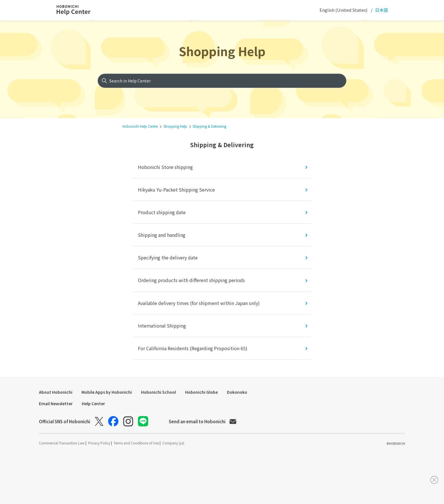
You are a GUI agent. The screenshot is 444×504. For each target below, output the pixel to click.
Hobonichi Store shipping (165, 167)
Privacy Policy (100, 443)
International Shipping (162, 326)
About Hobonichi (56, 392)
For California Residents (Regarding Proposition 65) (193, 348)
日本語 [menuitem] (381, 10)
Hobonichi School (158, 392)
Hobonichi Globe (201, 392)
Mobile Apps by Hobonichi (107, 392)
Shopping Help (222, 51)
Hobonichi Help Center (140, 126)
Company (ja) (173, 443)
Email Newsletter (56, 403)
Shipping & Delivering (209, 126)
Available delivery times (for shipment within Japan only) (199, 303)
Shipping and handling (162, 235)
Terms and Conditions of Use (137, 443)
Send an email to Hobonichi (203, 421)
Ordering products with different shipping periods (191, 280)
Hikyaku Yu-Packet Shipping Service (176, 190)
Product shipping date (162, 212)
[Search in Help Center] (222, 81)
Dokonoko (237, 392)
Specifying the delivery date (168, 257)
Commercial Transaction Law (62, 443)
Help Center (93, 403)
